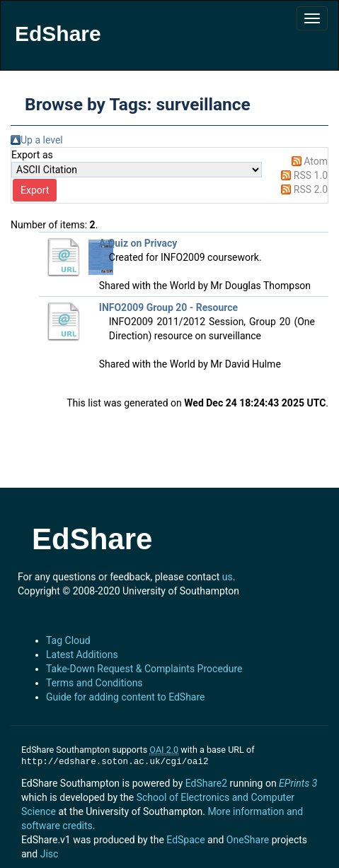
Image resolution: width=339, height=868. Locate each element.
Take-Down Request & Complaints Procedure (144, 669)
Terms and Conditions (94, 683)
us (228, 577)
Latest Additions (82, 655)
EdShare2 (206, 783)
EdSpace (185, 840)
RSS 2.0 (311, 189)
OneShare (248, 840)
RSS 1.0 (311, 175)
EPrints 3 (298, 783)
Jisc (50, 854)
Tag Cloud (68, 640)
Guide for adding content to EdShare (126, 697)
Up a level (42, 140)
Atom (316, 161)
